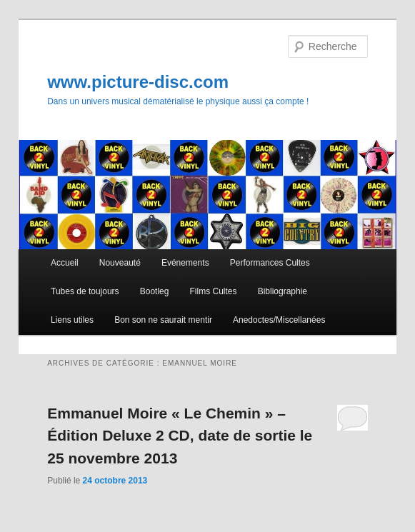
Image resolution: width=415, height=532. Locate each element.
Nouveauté (120, 263)
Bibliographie (282, 291)
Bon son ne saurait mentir (163, 320)
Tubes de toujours (85, 291)
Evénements (185, 263)
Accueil (65, 263)
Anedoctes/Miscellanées (279, 320)
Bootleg (155, 291)
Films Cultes (214, 291)
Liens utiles (72, 320)
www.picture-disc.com (138, 82)
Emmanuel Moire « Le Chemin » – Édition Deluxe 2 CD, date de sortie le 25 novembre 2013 (180, 436)
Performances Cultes (270, 263)
